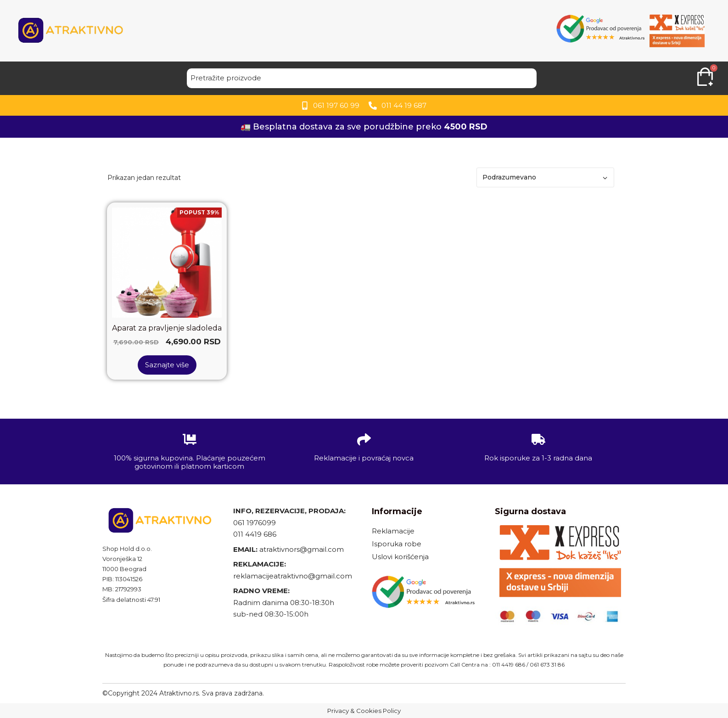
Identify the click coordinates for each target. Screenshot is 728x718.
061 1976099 (255, 523)
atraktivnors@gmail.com (302, 549)
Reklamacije (393, 531)
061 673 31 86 (547, 665)
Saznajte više (167, 365)
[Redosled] (545, 177)
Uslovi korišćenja (400, 557)
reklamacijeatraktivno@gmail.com (293, 576)
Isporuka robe (397, 544)
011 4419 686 (255, 534)
